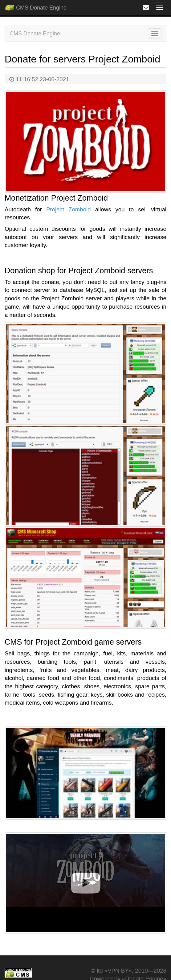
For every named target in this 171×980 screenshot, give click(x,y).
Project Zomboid (69, 209)
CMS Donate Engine (36, 6)
